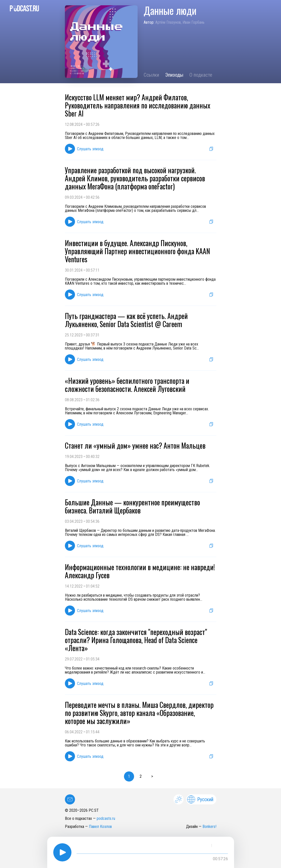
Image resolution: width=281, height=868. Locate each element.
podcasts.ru (106, 818)
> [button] (152, 776)
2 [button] (141, 776)
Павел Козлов (100, 827)
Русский (200, 799)
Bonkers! (209, 827)
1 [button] (129, 776)
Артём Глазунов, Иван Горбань (180, 22)
